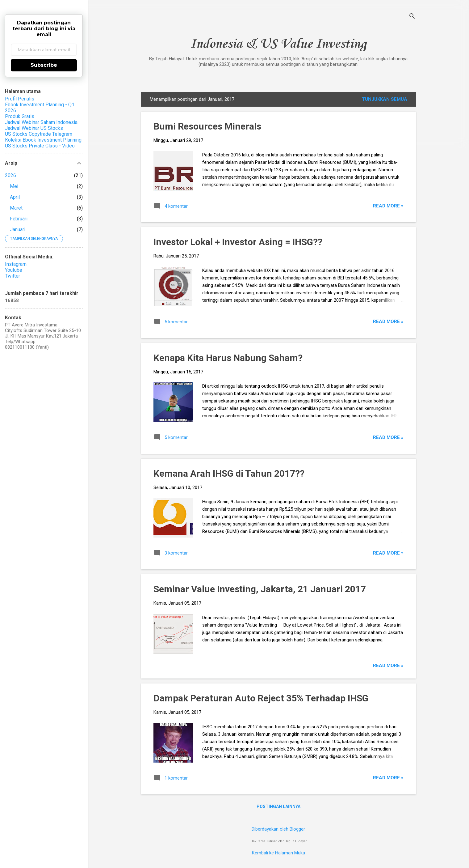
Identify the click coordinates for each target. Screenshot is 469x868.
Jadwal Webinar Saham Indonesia (41, 122)
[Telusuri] (412, 17)
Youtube (14, 270)
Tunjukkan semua (385, 99)
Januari (18, 230)
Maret (16, 208)
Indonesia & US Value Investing (278, 44)
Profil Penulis (20, 99)
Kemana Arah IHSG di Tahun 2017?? (229, 473)
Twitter (13, 276)
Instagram (16, 264)
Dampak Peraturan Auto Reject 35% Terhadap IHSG (261, 698)
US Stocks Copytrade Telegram (39, 134)
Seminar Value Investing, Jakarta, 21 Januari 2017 (260, 589)
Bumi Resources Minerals (207, 126)
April (15, 197)
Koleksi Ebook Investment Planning (43, 140)
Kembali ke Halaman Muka (278, 853)
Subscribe (44, 65)
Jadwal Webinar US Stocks (34, 128)
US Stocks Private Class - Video (40, 146)
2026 (10, 175)
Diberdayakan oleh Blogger (278, 829)
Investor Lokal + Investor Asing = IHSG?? (238, 242)
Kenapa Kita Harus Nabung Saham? (228, 358)
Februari (19, 219)
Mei (14, 186)
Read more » (388, 206)
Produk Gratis (20, 116)
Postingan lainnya (278, 806)
